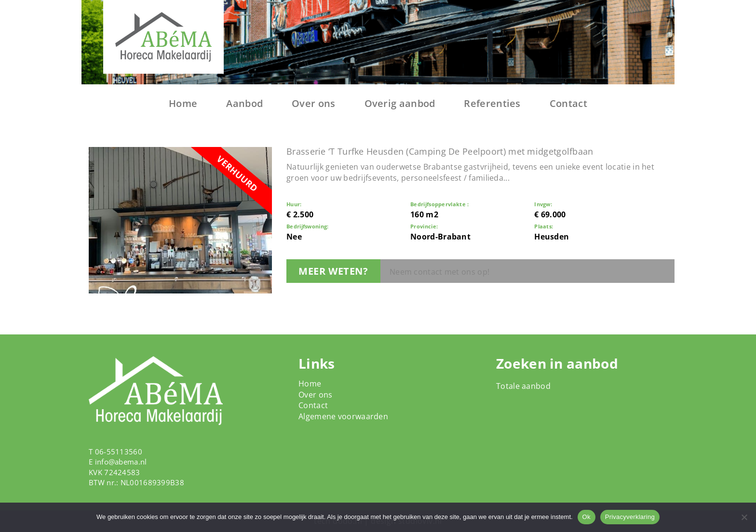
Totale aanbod (523, 386)
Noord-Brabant (440, 237)
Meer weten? (333, 271)
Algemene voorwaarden (343, 416)
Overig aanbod (400, 103)
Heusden (552, 237)
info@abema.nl (121, 462)
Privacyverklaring (630, 517)
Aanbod (244, 103)
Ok (587, 517)
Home (183, 103)
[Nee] (744, 517)
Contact (568, 103)
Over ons (313, 103)
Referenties (492, 103)
